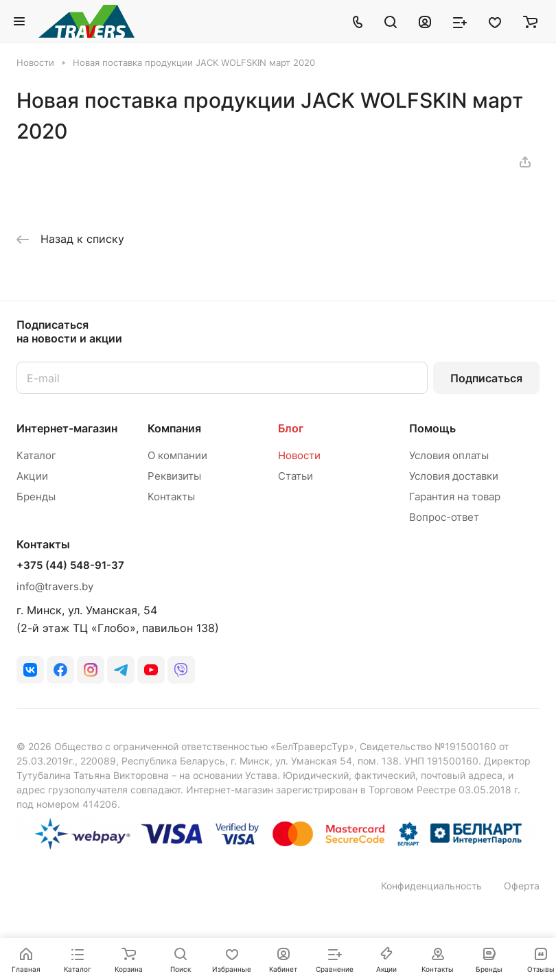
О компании (177, 455)
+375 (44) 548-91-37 (70, 565)
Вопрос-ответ (444, 517)
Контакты (171, 497)
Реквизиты (174, 476)
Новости (299, 455)
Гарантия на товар (455, 497)
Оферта (522, 886)
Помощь (432, 428)
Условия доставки (454, 476)
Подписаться (486, 378)
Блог (291, 428)
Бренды (36, 497)
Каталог (36, 455)
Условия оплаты (449, 455)
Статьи (296, 476)
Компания (174, 428)
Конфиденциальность (431, 886)
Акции (32, 476)
